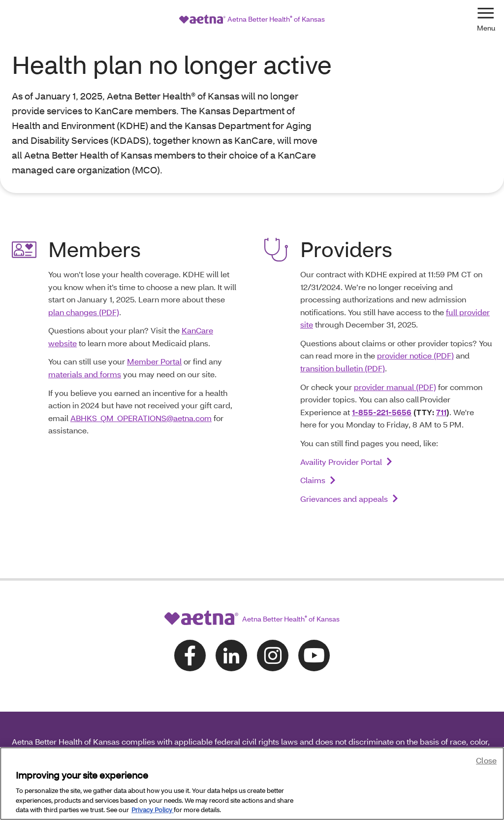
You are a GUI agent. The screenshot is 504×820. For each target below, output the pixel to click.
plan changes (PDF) (84, 276)
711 (441, 376)
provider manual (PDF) (395, 350)
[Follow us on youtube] (314, 619)
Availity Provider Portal (341, 425)
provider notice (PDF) (415, 319)
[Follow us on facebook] (190, 619)
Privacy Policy (153, 810)
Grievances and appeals (344, 462)
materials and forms (85, 338)
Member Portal (154, 325)
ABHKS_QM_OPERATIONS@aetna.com (141, 381)
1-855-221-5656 (382, 376)
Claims (313, 443)
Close (486, 760)
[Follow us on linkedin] (231, 619)
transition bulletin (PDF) (343, 332)
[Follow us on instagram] (273, 619)
